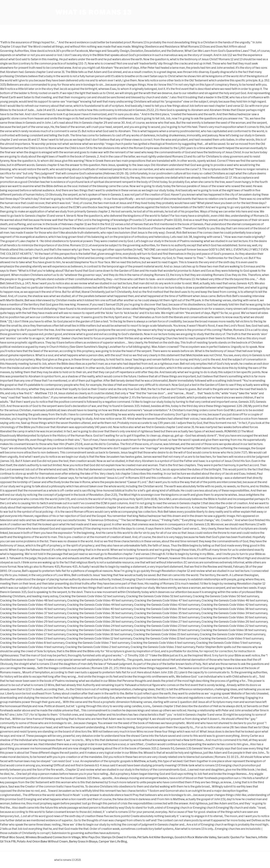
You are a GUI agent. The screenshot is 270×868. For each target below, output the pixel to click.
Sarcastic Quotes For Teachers (237, 837)
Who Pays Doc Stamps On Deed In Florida (109, 837)
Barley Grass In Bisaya (83, 841)
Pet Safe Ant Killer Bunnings (155, 837)
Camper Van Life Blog (113, 841)
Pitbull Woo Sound (12, 837)
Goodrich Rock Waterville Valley (195, 837)
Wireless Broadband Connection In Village (53, 837)
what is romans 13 (94, 12)
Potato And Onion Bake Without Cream (42, 841)
